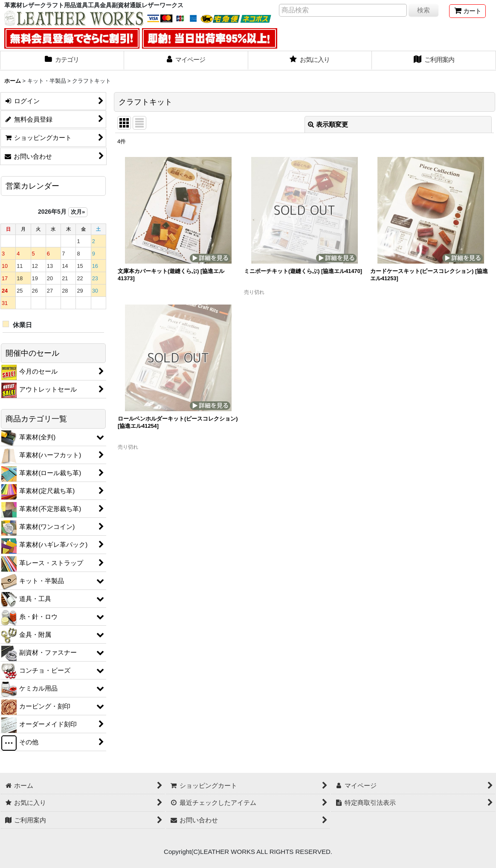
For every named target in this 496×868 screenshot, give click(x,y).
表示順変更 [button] (328, 124)
